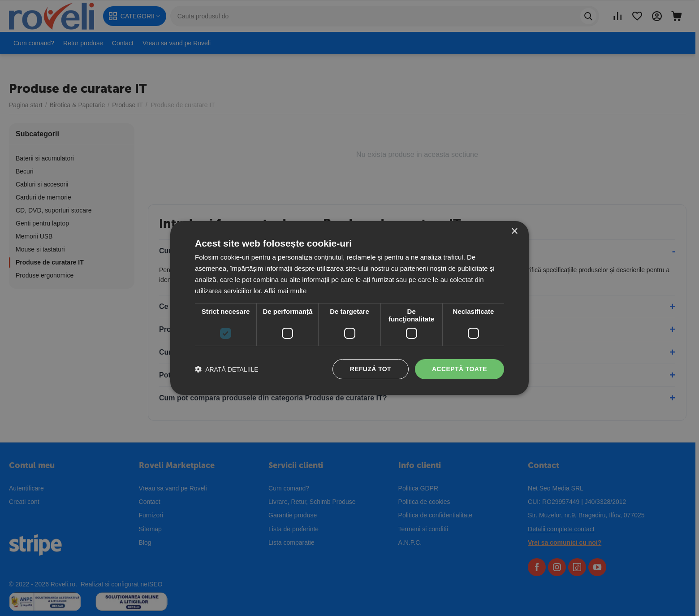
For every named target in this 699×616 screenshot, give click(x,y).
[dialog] (349, 308)
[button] (227, 369)
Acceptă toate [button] (460, 369)
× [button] (514, 232)
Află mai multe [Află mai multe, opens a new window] (285, 291)
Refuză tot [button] (371, 369)
